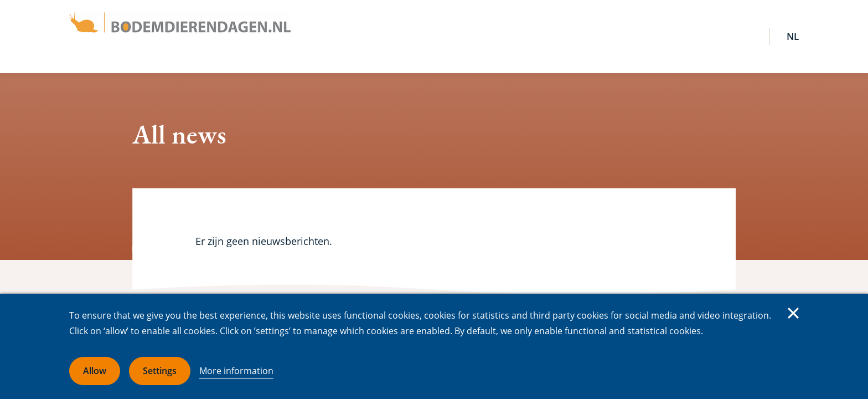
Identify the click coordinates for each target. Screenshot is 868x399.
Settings (160, 371)
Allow (95, 371)
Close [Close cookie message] (793, 313)
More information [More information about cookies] (236, 371)
